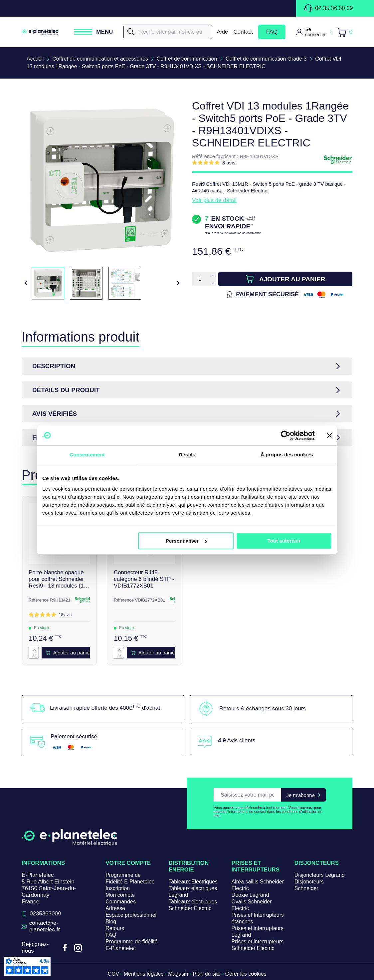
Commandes (121, 902)
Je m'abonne (301, 795)
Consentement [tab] (87, 455)
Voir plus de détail (214, 200)
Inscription (118, 889)
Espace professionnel (131, 915)
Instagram (78, 948)
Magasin (178, 974)
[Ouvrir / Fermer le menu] (93, 32)
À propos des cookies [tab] (287, 455)
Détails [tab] (187, 455)
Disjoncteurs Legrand (320, 875)
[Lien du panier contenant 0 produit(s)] (345, 32)
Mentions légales (143, 974)
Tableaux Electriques (193, 882)
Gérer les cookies (246, 974)
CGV (113, 974)
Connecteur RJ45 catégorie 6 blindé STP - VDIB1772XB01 (144, 579)
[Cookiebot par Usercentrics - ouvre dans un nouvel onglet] (286, 435)
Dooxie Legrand (250, 895)
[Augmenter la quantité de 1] (34, 650)
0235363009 (45, 914)
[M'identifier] (314, 32)
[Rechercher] (167, 32)
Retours (115, 929)
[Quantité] (200, 279)
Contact (243, 32)
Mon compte (120, 895)
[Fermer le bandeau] (329, 435)
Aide (222, 32)
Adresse (115, 909)
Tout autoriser (284, 541)
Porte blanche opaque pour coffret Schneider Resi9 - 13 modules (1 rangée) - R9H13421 (56, 580)
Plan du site (207, 974)
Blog (111, 922)
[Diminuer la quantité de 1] (34, 656)
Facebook (65, 948)
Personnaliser (186, 541)
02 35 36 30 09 (328, 8)
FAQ (272, 32)
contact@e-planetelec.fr (45, 927)
